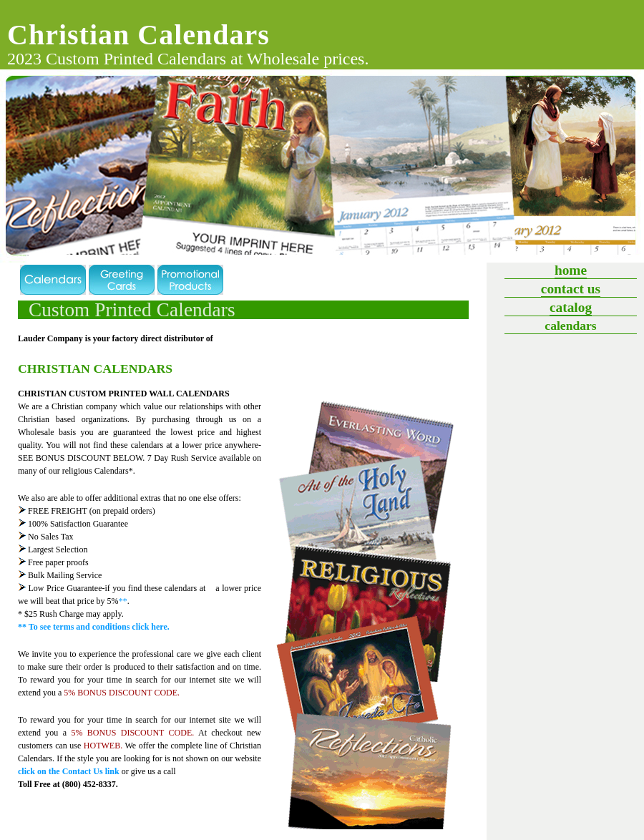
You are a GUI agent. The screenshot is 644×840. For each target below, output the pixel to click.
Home (571, 270)
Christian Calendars (138, 35)
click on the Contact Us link (69, 771)
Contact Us (571, 289)
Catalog (571, 307)
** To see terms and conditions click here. (94, 627)
